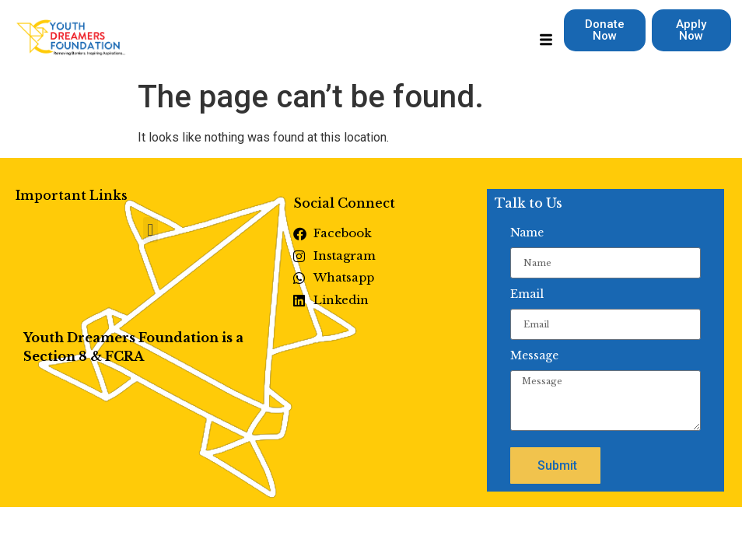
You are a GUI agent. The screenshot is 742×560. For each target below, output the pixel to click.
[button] (150, 230)
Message (534, 355)
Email (527, 294)
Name (527, 233)
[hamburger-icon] (546, 42)
